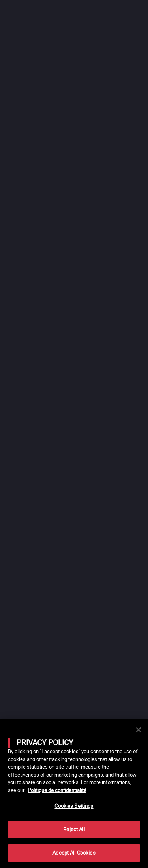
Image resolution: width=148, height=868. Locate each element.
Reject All (74, 829)
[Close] (139, 730)
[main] (74, 793)
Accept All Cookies (74, 853)
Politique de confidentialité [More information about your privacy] (57, 790)
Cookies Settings (74, 806)
